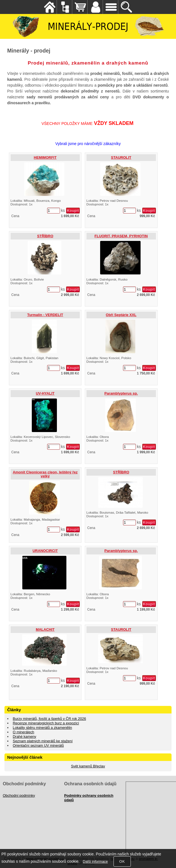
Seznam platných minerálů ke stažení (43, 741)
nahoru (168, 860)
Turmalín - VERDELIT (45, 315)
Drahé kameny (25, 737)
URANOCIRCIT (45, 551)
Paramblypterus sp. (121, 393)
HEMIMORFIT (45, 157)
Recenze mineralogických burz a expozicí (46, 723)
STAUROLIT (121, 157)
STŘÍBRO (45, 236)
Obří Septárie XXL (121, 315)
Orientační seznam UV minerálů (38, 745)
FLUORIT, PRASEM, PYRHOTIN (121, 236)
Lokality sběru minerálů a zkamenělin (42, 728)
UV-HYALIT (45, 393)
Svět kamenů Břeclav (88, 766)
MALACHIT (45, 629)
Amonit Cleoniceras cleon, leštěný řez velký (45, 474)
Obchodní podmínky (19, 795)
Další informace (95, 861)
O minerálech (24, 732)
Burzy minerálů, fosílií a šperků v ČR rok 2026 (50, 719)
